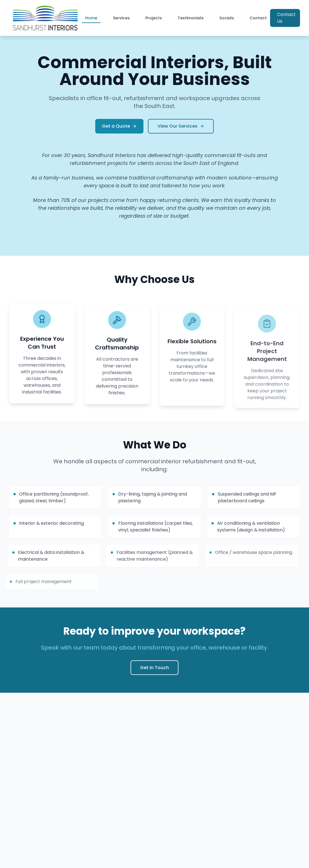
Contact (258, 18)
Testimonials (191, 18)
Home (91, 19)
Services (121, 18)
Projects (154, 18)
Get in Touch (154, 671)
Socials (227, 18)
